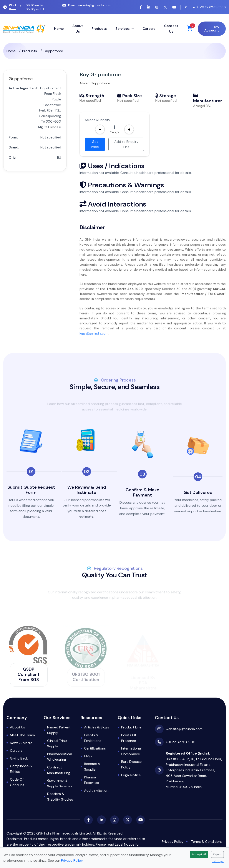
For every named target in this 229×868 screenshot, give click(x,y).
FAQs (88, 756)
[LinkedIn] (149, 7)
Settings (218, 861)
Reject (217, 854)
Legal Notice (131, 775)
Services (122, 29)
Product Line (131, 727)
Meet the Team (22, 735)
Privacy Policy (173, 842)
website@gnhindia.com (87, 5)
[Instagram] (157, 7)
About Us (78, 29)
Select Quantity (98, 120)
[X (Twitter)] (165, 7)
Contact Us (171, 29)
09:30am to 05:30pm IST (24, 7)
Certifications (95, 748)
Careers (149, 29)
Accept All (199, 854)
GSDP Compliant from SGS (29, 674)
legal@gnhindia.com (94, 340)
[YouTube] (174, 7)
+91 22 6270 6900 (205, 7)
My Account (212, 29)
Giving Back (19, 758)
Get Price (95, 144)
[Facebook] (141, 7)
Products (99, 29)
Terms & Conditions (207, 842)
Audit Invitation (96, 791)
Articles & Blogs (97, 727)
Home (59, 29)
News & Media (21, 743)
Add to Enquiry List (126, 144)
